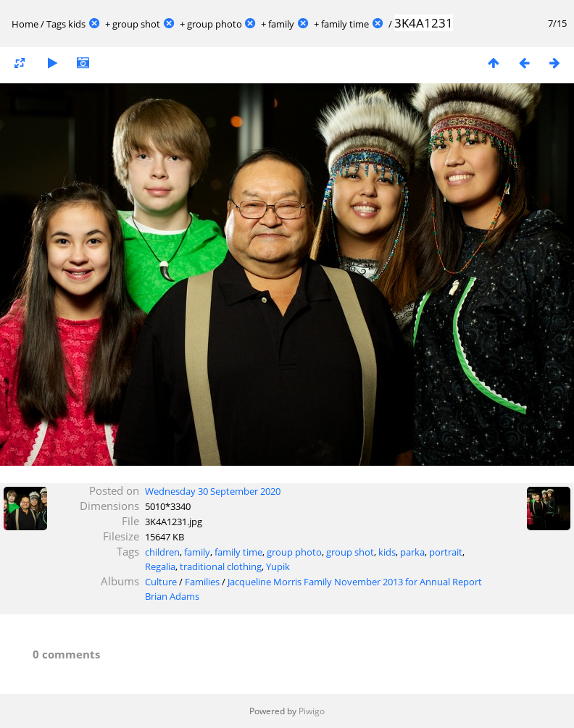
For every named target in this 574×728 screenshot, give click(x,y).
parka (412, 552)
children (162, 552)
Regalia (160, 566)
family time (345, 24)
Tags (56, 24)
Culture (161, 582)
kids (77, 24)
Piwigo (312, 711)
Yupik (278, 566)
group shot (136, 24)
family (281, 24)
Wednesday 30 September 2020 (213, 491)
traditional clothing (221, 566)
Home (25, 24)
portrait (446, 552)
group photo (215, 24)
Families (202, 582)
